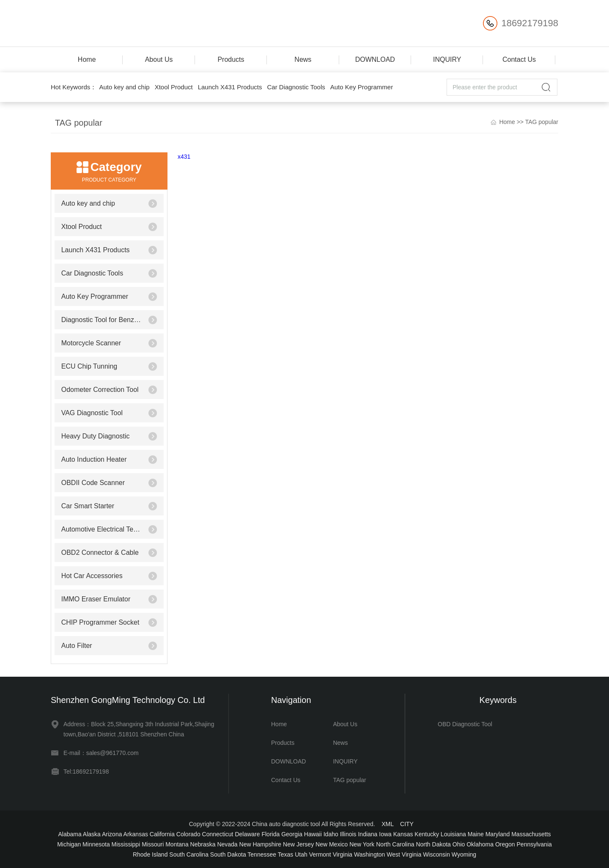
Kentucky (427, 834)
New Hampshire (261, 844)
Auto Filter (77, 646)
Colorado (188, 834)
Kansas (403, 834)
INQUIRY (447, 59)
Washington (369, 854)
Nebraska (203, 844)
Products (231, 59)
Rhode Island (150, 854)
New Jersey (298, 844)
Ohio (459, 844)
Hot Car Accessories (92, 576)
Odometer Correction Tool (100, 390)
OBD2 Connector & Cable (100, 552)
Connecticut (218, 834)
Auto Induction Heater (94, 459)
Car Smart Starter (88, 506)
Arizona (112, 834)
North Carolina (395, 844)
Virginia (343, 854)
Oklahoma (480, 844)
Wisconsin (436, 854)
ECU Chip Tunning (89, 366)
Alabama (70, 834)
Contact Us (519, 59)
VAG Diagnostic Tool (92, 413)
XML (387, 824)
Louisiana (453, 834)
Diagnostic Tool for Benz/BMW (102, 320)
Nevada (227, 844)
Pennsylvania (534, 844)
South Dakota (228, 854)
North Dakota (433, 844)
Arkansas (136, 834)
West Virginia (404, 854)
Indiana (368, 834)
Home (87, 59)
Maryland (498, 834)
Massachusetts (531, 834)
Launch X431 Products (230, 87)
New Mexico (332, 844)
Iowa (385, 834)
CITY (407, 824)
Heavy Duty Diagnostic (96, 436)
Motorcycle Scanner (91, 343)
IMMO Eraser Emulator (96, 599)
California (162, 834)
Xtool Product (174, 87)
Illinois (348, 834)
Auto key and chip (124, 87)
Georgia (292, 834)
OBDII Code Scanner (93, 483)
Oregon (505, 844)
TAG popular (542, 122)
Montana (177, 844)
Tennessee (262, 854)
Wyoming (464, 854)
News (303, 59)
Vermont (320, 854)
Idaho (331, 834)
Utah (301, 854)
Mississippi (126, 844)
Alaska (92, 834)
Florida (270, 834)
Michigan (69, 844)
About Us (159, 59)
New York (362, 844)
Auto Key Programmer (362, 87)
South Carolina (189, 854)
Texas (286, 854)
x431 (184, 157)
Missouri (153, 844)
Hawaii (313, 834)
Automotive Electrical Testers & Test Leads (102, 529)
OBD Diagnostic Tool (465, 724)
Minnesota (96, 844)
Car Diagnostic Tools (296, 87)
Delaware (247, 834)
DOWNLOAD (375, 59)
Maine (476, 834)
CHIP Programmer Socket (100, 622)
